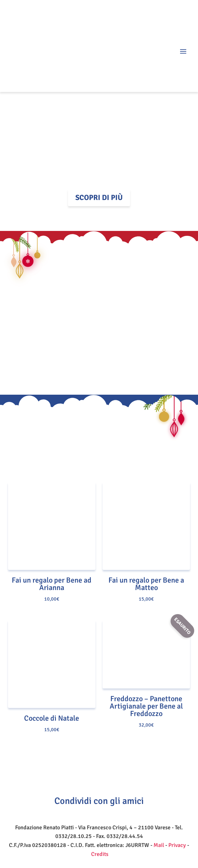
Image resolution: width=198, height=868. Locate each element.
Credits (100, 854)
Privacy (177, 845)
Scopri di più (99, 197)
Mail (159, 845)
